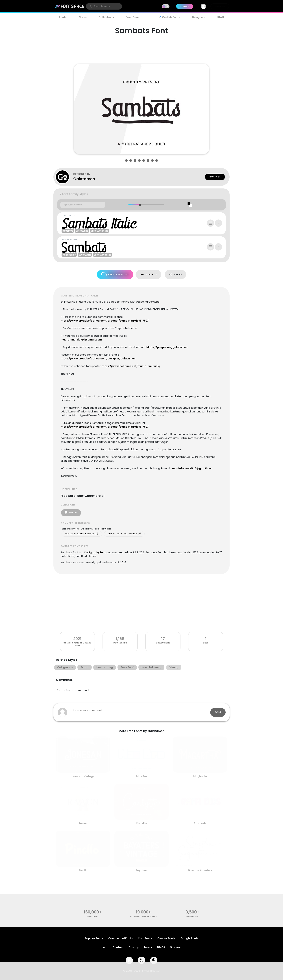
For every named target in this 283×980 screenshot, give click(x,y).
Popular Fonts (94, 938)
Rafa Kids (200, 823)
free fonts (93, 916)
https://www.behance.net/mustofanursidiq (131, 366)
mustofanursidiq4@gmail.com (81, 340)
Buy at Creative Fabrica (82, 534)
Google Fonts (190, 938)
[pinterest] (154, 960)
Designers (199, 17)
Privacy (134, 947)
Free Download (115, 274)
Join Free (220, 6)
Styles (83, 17)
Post (218, 712)
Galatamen (84, 179)
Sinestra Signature (200, 870)
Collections (106, 17)
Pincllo (83, 870)
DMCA (161, 947)
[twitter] (141, 960)
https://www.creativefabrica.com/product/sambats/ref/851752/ (105, 321)
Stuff (221, 17)
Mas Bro (142, 776)
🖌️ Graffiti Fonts (169, 17)
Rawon (83, 823)
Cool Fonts (145, 938)
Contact (215, 177)
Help (104, 947)
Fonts (63, 17)
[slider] (140, 205)
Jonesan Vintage (83, 776)
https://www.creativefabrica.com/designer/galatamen (98, 359)
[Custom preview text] (83, 205)
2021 (77, 639)
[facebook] (129, 960)
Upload (185, 6)
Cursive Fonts (166, 938)
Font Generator (136, 17)
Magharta (200, 776)
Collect (148, 275)
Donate (71, 513)
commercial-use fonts (144, 916)
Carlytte (141, 823)
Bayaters (142, 870)
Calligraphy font (95, 552)
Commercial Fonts (121, 938)
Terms (148, 947)
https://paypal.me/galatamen (167, 347)
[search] (104, 6)
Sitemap (176, 947)
